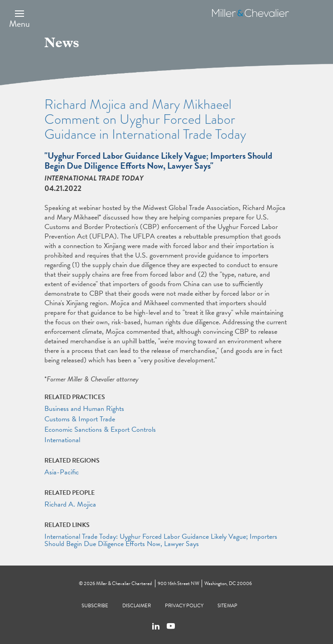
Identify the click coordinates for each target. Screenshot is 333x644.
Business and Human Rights (84, 409)
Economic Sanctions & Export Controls (100, 429)
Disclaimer (137, 606)
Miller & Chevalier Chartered (124, 583)
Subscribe (95, 606)
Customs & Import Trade (80, 419)
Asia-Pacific (62, 472)
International (62, 440)
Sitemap (227, 606)
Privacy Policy (184, 606)
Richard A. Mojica (70, 504)
